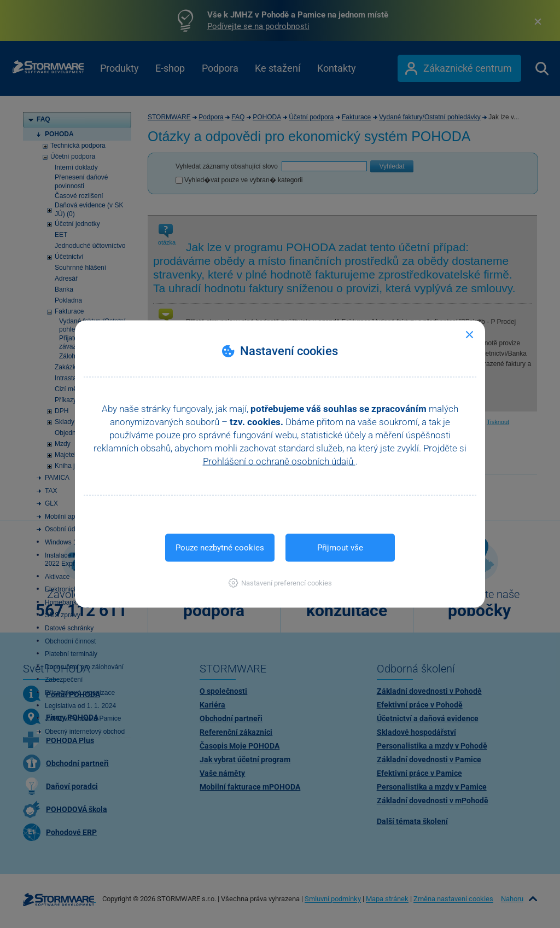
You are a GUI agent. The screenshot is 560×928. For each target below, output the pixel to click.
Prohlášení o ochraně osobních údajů (279, 461)
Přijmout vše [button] (340, 548)
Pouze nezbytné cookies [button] (220, 548)
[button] (280, 583)
